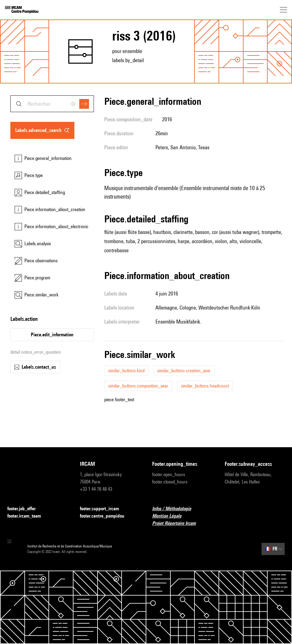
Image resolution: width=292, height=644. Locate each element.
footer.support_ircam (103, 509)
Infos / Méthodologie (175, 509)
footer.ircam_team (28, 516)
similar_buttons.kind (126, 371)
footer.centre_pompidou (106, 516)
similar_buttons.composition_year (138, 386)
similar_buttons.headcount (205, 386)
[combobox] (52, 104)
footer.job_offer (25, 509)
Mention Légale (170, 516)
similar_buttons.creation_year (184, 371)
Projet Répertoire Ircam (178, 524)
